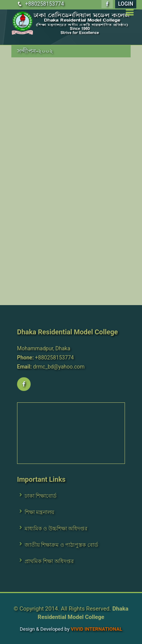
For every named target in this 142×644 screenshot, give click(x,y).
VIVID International (97, 629)
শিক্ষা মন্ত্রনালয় (39, 512)
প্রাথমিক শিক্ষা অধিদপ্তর (49, 561)
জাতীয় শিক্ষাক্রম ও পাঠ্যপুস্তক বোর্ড (61, 545)
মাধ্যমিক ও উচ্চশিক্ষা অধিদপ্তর (56, 528)
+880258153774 (44, 4)
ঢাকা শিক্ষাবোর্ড (41, 496)
